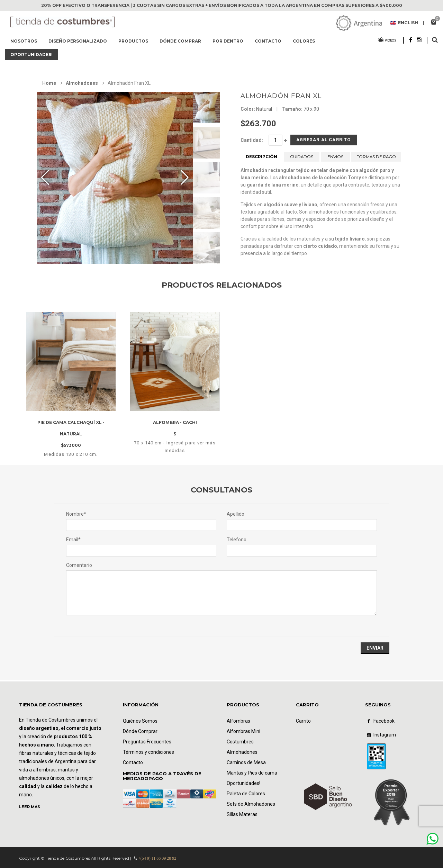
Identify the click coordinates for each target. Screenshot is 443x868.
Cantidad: (252, 140)
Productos (133, 41)
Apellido (236, 514)
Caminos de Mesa (246, 762)
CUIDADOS (302, 159)
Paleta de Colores (246, 794)
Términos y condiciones (148, 752)
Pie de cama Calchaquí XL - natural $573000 (71, 434)
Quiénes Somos (140, 721)
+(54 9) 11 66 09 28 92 (157, 858)
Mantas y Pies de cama (252, 773)
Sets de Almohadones (251, 804)
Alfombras (238, 721)
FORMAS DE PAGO (376, 159)
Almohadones (82, 83)
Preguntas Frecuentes (147, 742)
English (404, 23)
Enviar (375, 648)
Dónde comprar (180, 41)
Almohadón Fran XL (281, 96)
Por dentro (228, 41)
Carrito (303, 721)
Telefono (237, 540)
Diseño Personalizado (78, 41)
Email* (73, 540)
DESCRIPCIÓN (261, 159)
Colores (304, 41)
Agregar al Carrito (313, 141)
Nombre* (76, 514)
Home (49, 83)
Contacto (268, 41)
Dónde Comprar (140, 731)
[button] (185, 178)
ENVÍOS (335, 159)
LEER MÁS (30, 807)
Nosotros (24, 41)
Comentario (79, 565)
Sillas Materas (242, 814)
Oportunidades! (31, 55)
